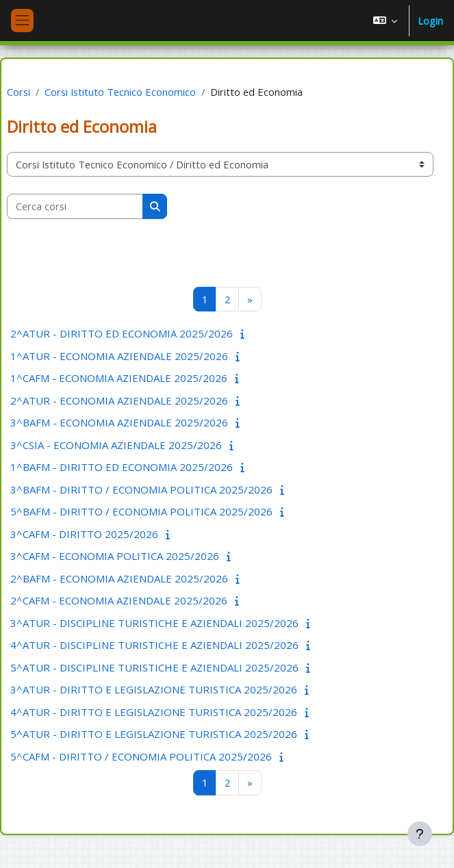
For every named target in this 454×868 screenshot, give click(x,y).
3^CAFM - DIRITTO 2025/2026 (84, 534)
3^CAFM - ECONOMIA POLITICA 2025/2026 (115, 556)
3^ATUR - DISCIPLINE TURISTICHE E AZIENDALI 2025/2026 (154, 623)
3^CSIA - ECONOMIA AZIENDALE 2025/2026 (116, 445)
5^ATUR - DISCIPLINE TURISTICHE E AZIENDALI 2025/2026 (154, 667)
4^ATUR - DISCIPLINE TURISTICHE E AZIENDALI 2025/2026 (154, 645)
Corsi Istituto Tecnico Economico (120, 92)
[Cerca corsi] (75, 206)
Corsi (18, 92)
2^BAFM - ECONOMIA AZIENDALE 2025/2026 (119, 578)
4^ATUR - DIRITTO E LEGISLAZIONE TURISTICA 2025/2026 (154, 712)
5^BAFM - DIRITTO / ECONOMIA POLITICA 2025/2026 (141, 511)
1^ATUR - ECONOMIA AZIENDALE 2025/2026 (119, 356)
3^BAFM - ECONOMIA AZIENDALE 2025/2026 (119, 422)
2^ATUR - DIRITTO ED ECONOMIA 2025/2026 (122, 333)
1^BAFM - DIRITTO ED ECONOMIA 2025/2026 (122, 467)
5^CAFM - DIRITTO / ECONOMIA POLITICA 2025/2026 (141, 756)
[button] (385, 21)
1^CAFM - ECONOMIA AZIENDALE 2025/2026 (119, 378)
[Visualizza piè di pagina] (420, 834)
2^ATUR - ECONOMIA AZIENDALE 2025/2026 (119, 400)
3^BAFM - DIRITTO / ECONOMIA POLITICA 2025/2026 (141, 489)
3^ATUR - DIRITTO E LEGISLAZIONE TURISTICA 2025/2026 (154, 689)
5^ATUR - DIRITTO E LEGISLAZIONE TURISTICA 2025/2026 (154, 734)
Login (430, 21)
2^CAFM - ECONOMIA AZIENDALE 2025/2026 (119, 600)
